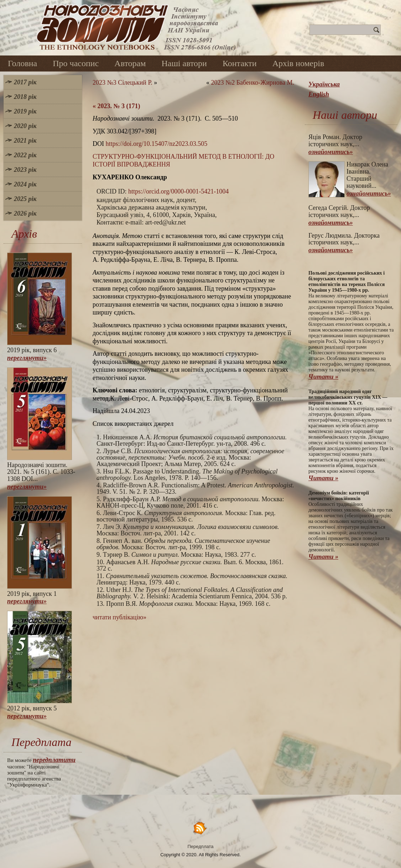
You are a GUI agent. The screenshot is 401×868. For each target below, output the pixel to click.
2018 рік (25, 97)
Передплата (201, 846)
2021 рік (25, 141)
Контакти (240, 63)
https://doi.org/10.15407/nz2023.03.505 (157, 144)
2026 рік (25, 213)
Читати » (323, 377)
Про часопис (76, 63)
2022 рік (25, 155)
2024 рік (25, 184)
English (319, 94)
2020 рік (25, 126)
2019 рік (25, 111)
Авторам (130, 63)
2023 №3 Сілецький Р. (123, 83)
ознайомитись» (331, 152)
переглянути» (27, 358)
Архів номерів (298, 63)
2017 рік (25, 82)
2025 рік (25, 199)
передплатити (54, 760)
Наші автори (184, 63)
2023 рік (25, 170)
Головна (22, 63)
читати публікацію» (119, 617)
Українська (324, 84)
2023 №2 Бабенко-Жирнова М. (252, 83)
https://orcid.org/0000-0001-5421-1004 (178, 191)
